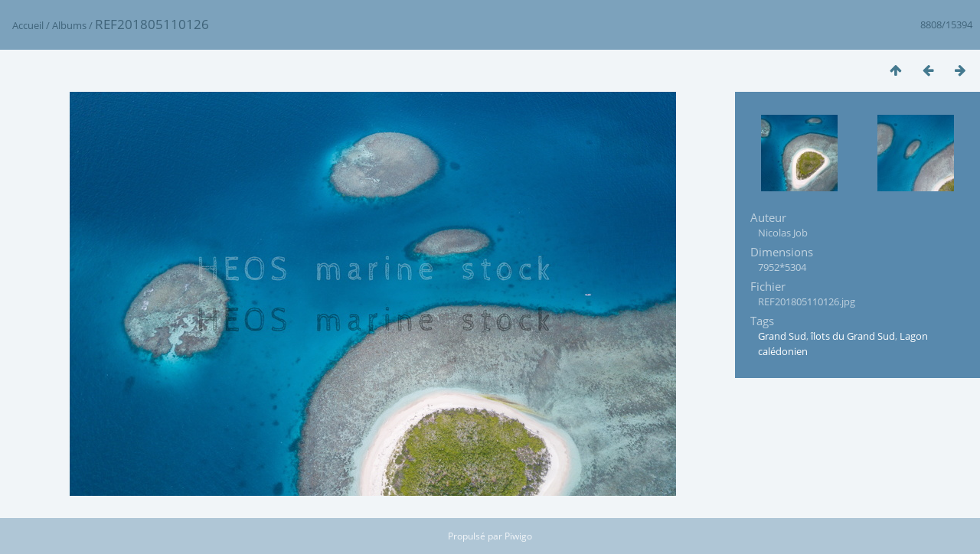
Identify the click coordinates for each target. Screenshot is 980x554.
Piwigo (518, 536)
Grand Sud (782, 336)
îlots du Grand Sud (853, 336)
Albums (69, 25)
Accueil (28, 25)
